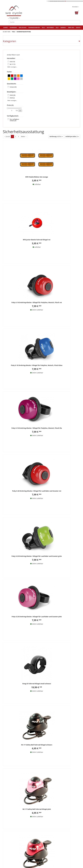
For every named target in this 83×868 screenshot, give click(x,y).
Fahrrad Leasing (10, 847)
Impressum (49, 814)
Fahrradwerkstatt (11, 837)
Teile (44, 28)
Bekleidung (23, 28)
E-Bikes (6, 28)
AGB (46, 817)
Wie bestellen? (10, 843)
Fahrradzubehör (35, 28)
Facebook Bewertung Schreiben (68, 684)
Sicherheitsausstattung (24, 32)
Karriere (46, 843)
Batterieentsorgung (11, 853)
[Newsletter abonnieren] (51, 701)
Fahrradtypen (48, 853)
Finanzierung (9, 850)
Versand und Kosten (12, 856)
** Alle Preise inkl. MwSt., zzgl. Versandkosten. (20, 653)
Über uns (72, 28)
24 (72, 136)
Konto (79, 28)
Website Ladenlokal (50, 837)
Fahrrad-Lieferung (50, 850)
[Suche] (45, 22)
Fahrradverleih (10, 840)
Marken (64, 28)
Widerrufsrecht (50, 824)
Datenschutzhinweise (41, 691)
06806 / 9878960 (16, 675)
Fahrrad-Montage (49, 847)
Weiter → (24, 136)
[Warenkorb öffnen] (77, 13)
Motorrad (51, 28)
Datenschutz (49, 821)
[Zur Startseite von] (21, 12)
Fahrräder (14, 28)
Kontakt (48, 808)
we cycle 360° (48, 840)
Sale (58, 28)
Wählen (56, 136)
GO (20, 111)
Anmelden (75, 7)
